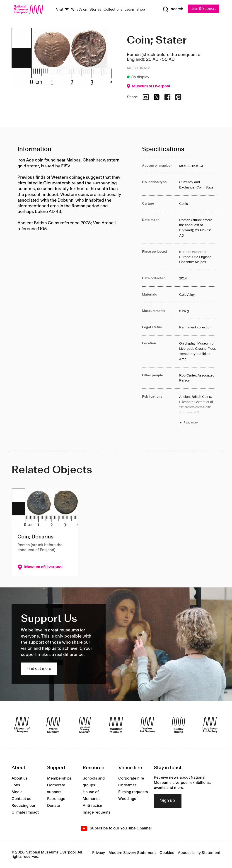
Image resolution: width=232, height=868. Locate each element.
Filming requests (133, 792)
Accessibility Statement (199, 853)
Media (17, 792)
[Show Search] (172, 9)
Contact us (21, 799)
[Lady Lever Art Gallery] (210, 725)
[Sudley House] (179, 725)
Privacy (99, 853)
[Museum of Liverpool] (22, 725)
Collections (113, 10)
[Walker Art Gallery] (147, 725)
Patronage (56, 799)
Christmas (127, 785)
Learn (129, 10)
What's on (79, 10)
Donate (54, 806)
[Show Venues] (67, 10)
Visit (60, 10)
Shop (141, 10)
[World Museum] (53, 725)
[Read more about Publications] (198, 410)
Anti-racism (93, 806)
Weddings (127, 799)
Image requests (97, 813)
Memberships (59, 779)
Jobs (16, 785)
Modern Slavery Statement (132, 853)
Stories (95, 10)
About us (20, 779)
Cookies (167, 853)
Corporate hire (131, 779)
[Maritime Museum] (116, 725)
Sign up (168, 801)
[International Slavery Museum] (85, 725)
